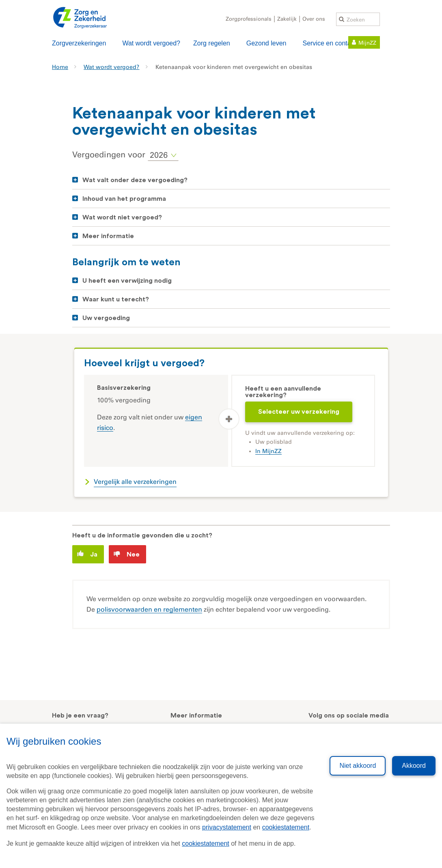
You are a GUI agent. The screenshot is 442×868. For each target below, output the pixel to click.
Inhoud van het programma (124, 199)
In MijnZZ (268, 451)
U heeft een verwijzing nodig (127, 281)
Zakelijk (287, 19)
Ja (87, 554)
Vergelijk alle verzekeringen (135, 482)
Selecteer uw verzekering (299, 412)
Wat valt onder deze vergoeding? (135, 180)
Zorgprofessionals (249, 19)
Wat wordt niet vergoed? (122, 217)
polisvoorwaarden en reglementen (149, 609)
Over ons (314, 19)
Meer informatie (108, 236)
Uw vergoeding (106, 318)
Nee (127, 554)
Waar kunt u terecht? (116, 299)
